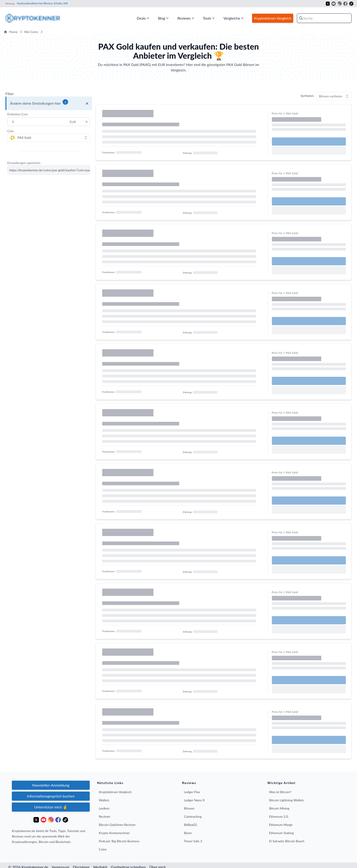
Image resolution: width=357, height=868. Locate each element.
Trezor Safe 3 (193, 841)
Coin (10, 131)
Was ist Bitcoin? (280, 792)
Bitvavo (189, 808)
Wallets (104, 800)
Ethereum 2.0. (279, 816)
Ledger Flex (192, 792)
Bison (188, 833)
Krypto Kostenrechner (114, 833)
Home (11, 32)
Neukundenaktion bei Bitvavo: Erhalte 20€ (42, 3)
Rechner (105, 816)
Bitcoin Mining (279, 808)
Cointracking (193, 816)
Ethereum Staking (281, 833)
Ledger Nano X (194, 800)
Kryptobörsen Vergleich (115, 792)
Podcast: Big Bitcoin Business (119, 841)
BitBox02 (190, 825)
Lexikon (104, 808)
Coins (103, 849)
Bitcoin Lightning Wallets (286, 800)
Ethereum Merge (281, 825)
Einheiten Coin (18, 114)
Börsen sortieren (331, 96)
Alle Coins (28, 32)
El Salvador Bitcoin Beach (287, 841)
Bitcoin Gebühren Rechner (117, 825)
